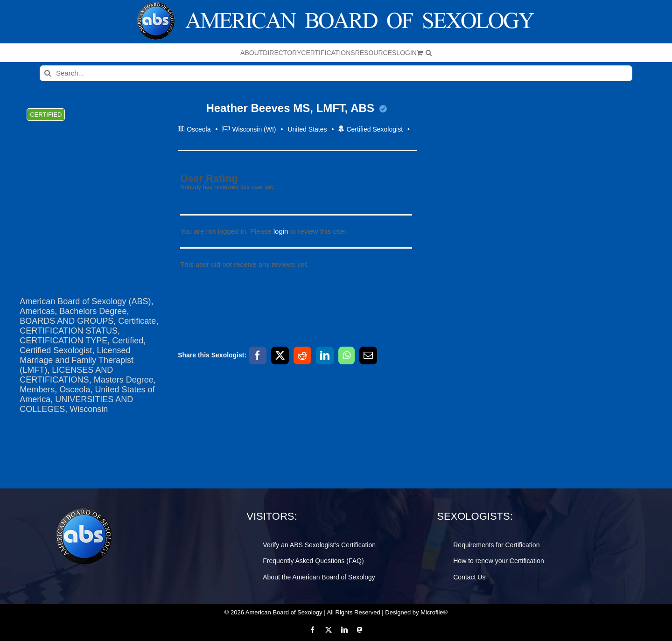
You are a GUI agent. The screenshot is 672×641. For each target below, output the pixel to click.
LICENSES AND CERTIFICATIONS (66, 375)
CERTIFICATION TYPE (63, 341)
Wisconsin (89, 409)
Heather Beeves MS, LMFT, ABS (296, 108)
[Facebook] (258, 355)
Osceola (75, 390)
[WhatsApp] (346, 355)
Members (37, 390)
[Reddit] (302, 355)
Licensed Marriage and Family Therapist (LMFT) (77, 360)
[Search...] (336, 73)
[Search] (48, 73)
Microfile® (434, 612)
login (281, 231)
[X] (280, 355)
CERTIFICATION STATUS (69, 331)
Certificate (137, 321)
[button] (429, 53)
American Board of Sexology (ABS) (85, 301)
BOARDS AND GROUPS (66, 321)
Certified (128, 341)
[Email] (368, 355)
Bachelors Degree (93, 311)
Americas (37, 311)
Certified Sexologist (56, 350)
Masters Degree (124, 380)
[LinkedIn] (325, 355)
